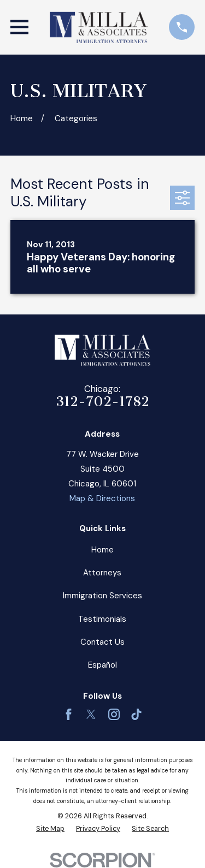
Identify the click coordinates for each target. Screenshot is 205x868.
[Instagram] (114, 714)
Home (102, 550)
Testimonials (102, 619)
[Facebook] (69, 714)
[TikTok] (136, 714)
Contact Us (102, 642)
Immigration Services (102, 596)
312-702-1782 (102, 402)
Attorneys (102, 573)
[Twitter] (91, 714)
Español (102, 665)
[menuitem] (50, 829)
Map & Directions (102, 498)
